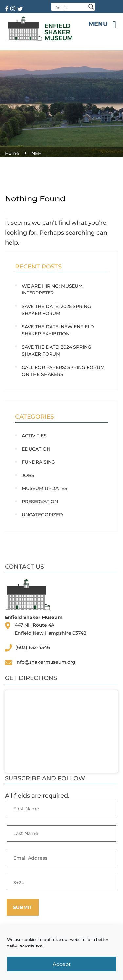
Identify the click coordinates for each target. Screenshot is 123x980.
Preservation (40, 502)
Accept (62, 964)
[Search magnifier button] (91, 7)
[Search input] (71, 7)
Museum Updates (44, 488)
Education (36, 449)
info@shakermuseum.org (45, 662)
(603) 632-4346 (33, 647)
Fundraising (38, 462)
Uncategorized (42, 515)
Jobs (28, 475)
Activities (34, 436)
